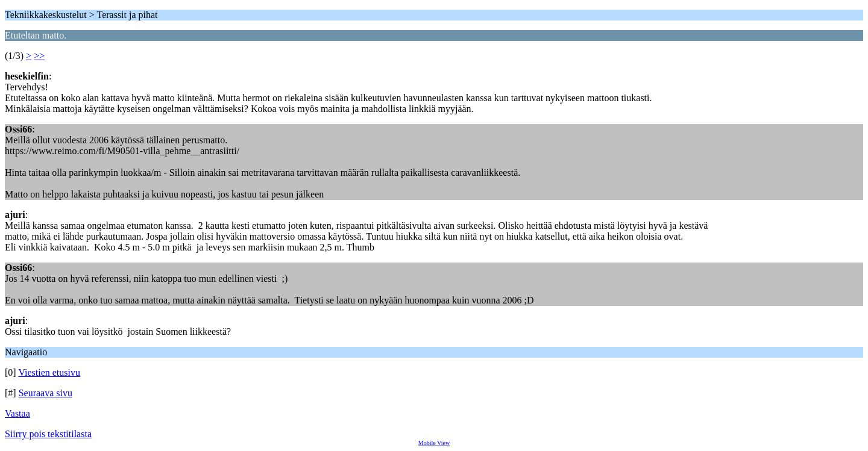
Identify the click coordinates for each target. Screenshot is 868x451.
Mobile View (434, 443)
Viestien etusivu (49, 372)
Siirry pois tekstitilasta (48, 434)
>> (39, 56)
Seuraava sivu (46, 393)
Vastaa (17, 413)
